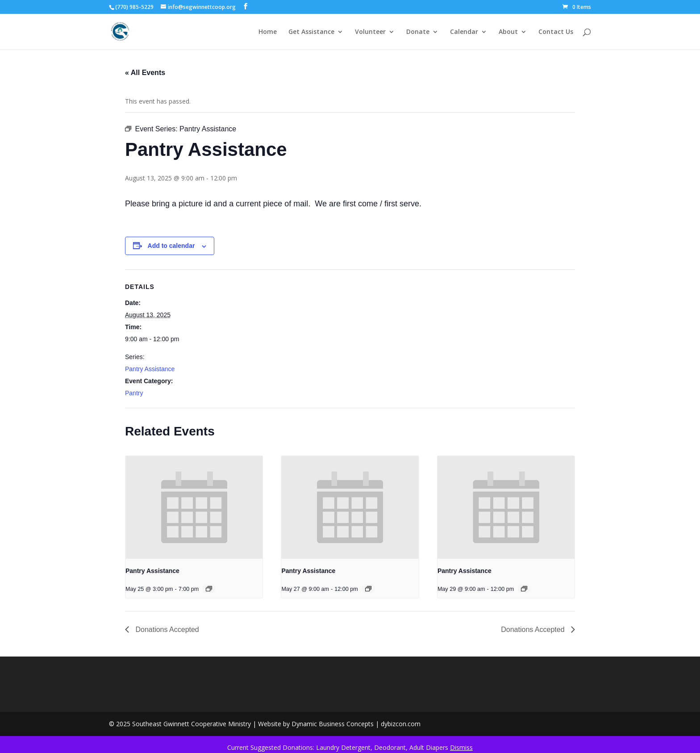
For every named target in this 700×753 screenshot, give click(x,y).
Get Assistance (311, 32)
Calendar (464, 32)
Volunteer (370, 32)
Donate (418, 32)
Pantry (134, 393)
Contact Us (556, 32)
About (508, 32)
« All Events (145, 73)
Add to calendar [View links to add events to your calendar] (171, 246)
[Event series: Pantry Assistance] (209, 589)
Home (268, 32)
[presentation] (194, 507)
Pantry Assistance (150, 369)
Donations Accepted (166, 630)
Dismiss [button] (461, 747)
